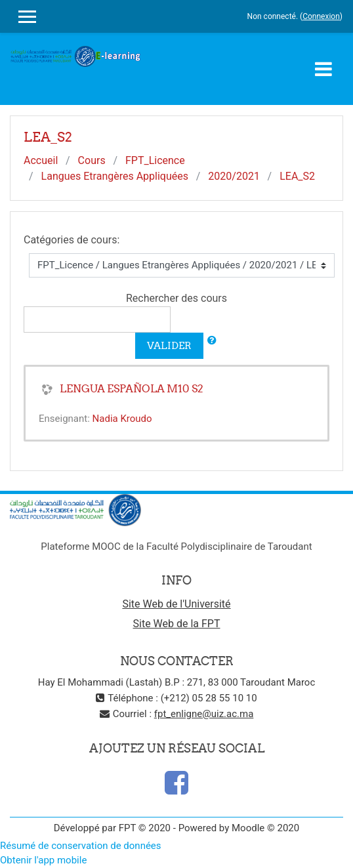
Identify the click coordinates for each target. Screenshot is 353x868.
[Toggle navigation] (323, 69)
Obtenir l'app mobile (43, 860)
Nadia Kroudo (122, 419)
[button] (212, 341)
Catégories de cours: (72, 240)
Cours (92, 160)
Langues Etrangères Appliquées (115, 176)
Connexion (321, 16)
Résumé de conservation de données (81, 846)
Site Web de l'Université (176, 604)
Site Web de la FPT (177, 624)
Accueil (41, 160)
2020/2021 (234, 176)
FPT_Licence (155, 160)
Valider (169, 345)
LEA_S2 (297, 176)
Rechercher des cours (176, 298)
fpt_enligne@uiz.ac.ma (204, 714)
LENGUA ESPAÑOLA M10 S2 (132, 388)
